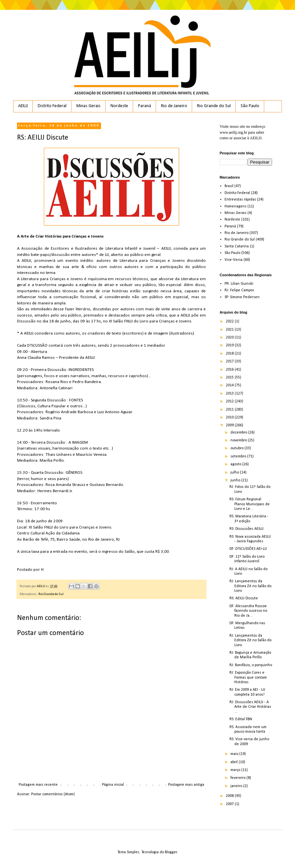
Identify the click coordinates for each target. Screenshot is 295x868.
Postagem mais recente (38, 785)
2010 (230, 417)
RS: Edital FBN (241, 719)
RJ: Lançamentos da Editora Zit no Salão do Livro (250, 586)
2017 (230, 361)
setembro (239, 456)
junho (236, 480)
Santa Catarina (237, 246)
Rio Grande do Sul (214, 106)
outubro (237, 448)
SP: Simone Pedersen (242, 297)
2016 (230, 370)
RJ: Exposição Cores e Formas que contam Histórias (248, 677)
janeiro (237, 786)
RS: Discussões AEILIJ (246, 529)
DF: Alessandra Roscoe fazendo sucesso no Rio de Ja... (248, 611)
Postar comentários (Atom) (53, 794)
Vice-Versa (234, 260)
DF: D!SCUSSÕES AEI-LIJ (248, 549)
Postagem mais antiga (186, 785)
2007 (230, 804)
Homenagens (236, 206)
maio (235, 754)
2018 (230, 354)
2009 (230, 425)
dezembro (239, 433)
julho (235, 473)
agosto (236, 464)
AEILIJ (23, 106)
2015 (230, 377)
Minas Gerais (88, 106)
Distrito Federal (52, 106)
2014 (230, 385)
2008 (230, 796)
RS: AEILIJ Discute (244, 598)
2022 (230, 321)
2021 (230, 330)
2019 (230, 345)
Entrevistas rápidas (240, 200)
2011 (230, 410)
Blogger (171, 852)
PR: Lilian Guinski (239, 284)
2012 (230, 401)
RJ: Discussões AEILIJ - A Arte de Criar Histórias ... (250, 707)
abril (235, 762)
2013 (230, 394)
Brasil (229, 186)
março (236, 770)
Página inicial (113, 785)
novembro (239, 440)
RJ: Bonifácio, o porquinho (251, 665)
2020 (230, 338)
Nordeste (119, 106)
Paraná (145, 106)
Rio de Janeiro (174, 106)
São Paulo (250, 106)
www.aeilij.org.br (233, 132)
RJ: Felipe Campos (239, 290)
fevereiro (238, 778)
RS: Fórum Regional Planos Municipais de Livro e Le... (250, 504)
